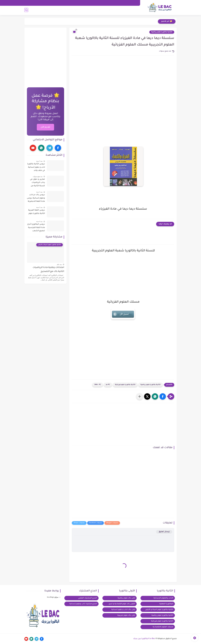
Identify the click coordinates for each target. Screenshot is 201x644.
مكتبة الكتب (77, 3)
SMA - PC (98, 385)
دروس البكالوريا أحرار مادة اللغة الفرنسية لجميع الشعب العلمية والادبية (36, 228)
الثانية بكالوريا (132, 10)
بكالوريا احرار (56, 10)
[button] (163, 396)
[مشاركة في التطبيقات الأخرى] (140, 396)
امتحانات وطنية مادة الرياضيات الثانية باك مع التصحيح (48, 269)
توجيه (46, 10)
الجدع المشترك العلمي (88, 598)
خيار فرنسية (53, 3)
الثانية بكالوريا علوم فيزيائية (125, 385)
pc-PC (108, 385)
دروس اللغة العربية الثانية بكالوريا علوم (37, 212)
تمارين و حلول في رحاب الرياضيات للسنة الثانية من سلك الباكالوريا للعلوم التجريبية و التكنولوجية (37, 183)
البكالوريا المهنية (72, 10)
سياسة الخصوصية (104, 3)
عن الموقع (65, 3)
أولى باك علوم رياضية (126, 598)
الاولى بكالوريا (113, 10)
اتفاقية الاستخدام (121, 3)
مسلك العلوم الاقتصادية (163, 627)
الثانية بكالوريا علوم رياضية (162, 32)
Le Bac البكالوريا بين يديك (144, 639)
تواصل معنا (89, 3)
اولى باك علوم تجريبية (126, 615)
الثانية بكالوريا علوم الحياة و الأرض (159, 610)
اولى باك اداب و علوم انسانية (123, 610)
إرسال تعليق (164, 532)
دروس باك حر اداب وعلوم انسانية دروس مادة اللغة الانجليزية (36, 198)
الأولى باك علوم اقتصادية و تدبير (122, 604)
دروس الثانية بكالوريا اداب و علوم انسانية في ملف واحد (36, 167)
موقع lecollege (53, 597)
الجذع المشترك (93, 10)
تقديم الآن (45, 127)
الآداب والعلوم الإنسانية (163, 598)
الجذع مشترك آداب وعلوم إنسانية (83, 604)
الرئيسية (134, 3)
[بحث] (26, 10)
